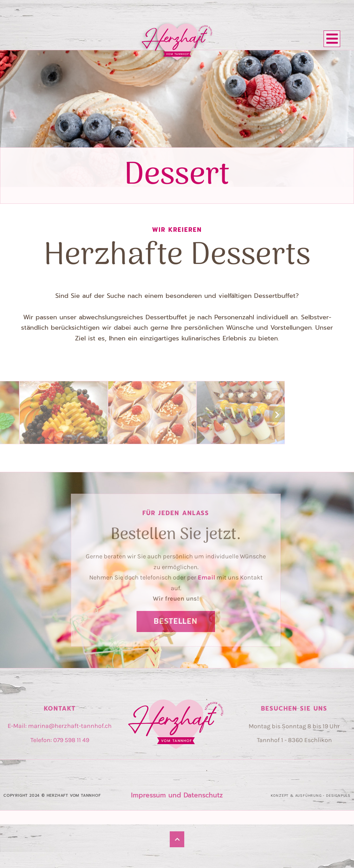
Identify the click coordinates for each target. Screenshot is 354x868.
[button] (277, 414)
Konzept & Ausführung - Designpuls (311, 796)
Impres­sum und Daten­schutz (177, 795)
